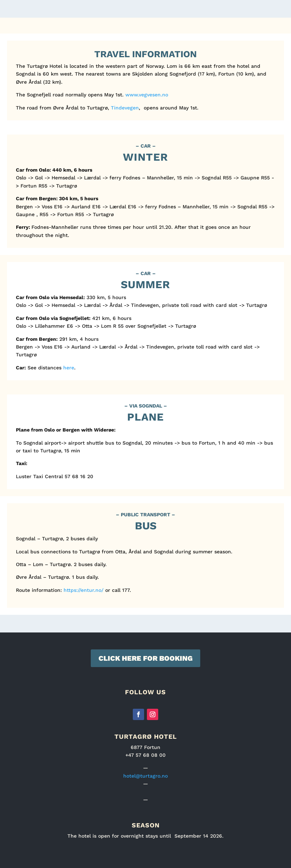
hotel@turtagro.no (145, 776)
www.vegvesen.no (147, 95)
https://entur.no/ (84, 590)
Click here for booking (145, 658)
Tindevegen (125, 108)
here (69, 368)
